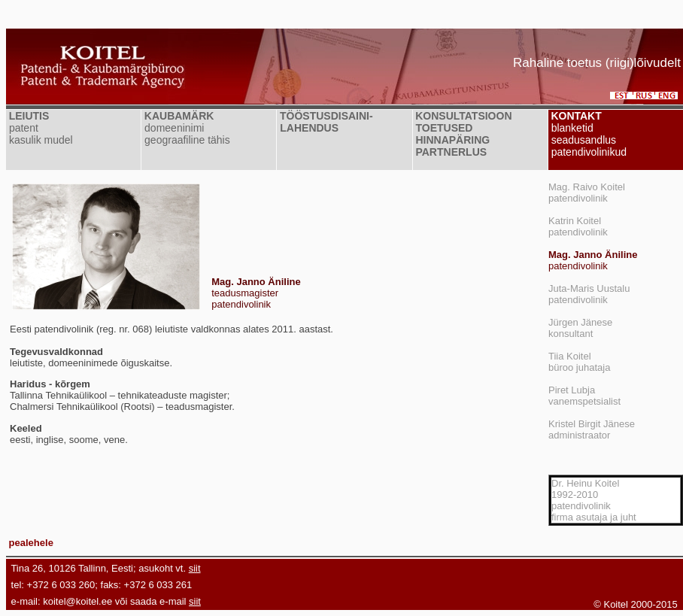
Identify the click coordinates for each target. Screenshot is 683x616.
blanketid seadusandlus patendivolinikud (587, 140)
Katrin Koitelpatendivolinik (578, 226)
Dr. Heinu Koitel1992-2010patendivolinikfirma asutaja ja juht (594, 500)
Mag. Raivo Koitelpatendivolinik (587, 193)
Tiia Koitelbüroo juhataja (579, 362)
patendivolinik (593, 260)
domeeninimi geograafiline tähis (186, 134)
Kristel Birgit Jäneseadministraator (592, 429)
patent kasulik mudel (39, 134)
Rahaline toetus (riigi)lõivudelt (597, 63)
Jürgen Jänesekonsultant (580, 328)
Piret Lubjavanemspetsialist (584, 396)
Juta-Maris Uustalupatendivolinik (589, 294)
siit (195, 568)
